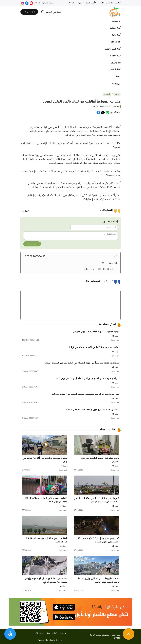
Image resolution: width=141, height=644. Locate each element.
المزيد (117, 84)
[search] (51, 12)
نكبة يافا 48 (115, 56)
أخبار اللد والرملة (112, 49)
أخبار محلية (115, 28)
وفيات (117, 77)
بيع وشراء (116, 63)
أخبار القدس (115, 70)
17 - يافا (77, 3)
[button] (96, 269)
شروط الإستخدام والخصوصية (51, 640)
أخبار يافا (116, 35)
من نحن (63, 633)
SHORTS (116, 42)
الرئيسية (116, 21)
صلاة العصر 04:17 (45, 3)
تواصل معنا (52, 633)
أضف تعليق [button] (32, 244)
